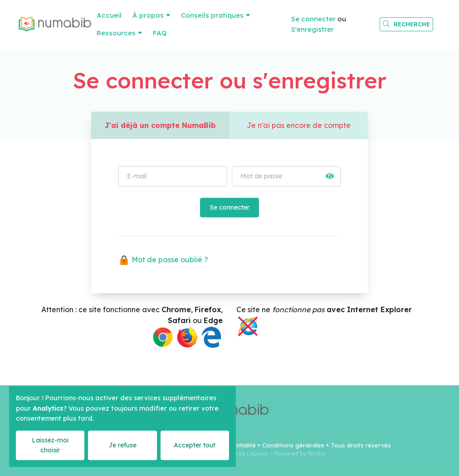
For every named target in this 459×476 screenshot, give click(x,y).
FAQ (160, 33)
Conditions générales (293, 445)
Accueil (109, 15)
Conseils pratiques (212, 15)
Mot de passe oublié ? (163, 260)
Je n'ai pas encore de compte (299, 125)
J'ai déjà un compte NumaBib (160, 125)
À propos (148, 15)
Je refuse (122, 445)
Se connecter (313, 19)
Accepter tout (195, 445)
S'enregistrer (313, 29)
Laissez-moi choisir (50, 445)
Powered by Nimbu (300, 454)
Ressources (116, 33)
